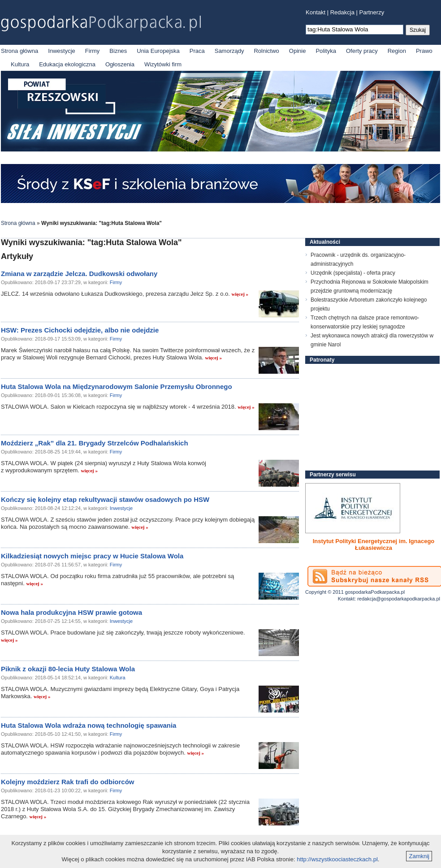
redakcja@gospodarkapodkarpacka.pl (399, 599)
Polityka (326, 51)
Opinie (298, 51)
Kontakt (316, 12)
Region (397, 51)
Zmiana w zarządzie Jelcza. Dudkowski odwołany (79, 274)
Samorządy (229, 51)
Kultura (20, 64)
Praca (197, 51)
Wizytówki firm (163, 64)
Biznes (118, 51)
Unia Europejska (158, 51)
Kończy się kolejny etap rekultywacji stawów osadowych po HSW (105, 499)
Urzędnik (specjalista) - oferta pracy (353, 273)
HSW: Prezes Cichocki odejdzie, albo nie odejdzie (80, 330)
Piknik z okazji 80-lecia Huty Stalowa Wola (68, 669)
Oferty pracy (362, 51)
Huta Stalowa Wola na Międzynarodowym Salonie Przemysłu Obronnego (117, 386)
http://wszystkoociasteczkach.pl (337, 859)
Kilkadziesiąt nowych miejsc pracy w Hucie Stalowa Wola (92, 556)
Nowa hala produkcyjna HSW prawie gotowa (71, 612)
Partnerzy (372, 12)
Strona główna (19, 51)
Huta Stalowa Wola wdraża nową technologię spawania (89, 725)
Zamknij (419, 856)
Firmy (93, 51)
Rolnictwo (266, 51)
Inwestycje (62, 51)
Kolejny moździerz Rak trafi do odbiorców (68, 782)
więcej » (240, 294)
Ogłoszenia (120, 64)
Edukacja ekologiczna (67, 64)
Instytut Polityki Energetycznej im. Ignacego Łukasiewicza (374, 544)
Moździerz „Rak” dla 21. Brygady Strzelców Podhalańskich (95, 443)
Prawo (424, 51)
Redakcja (342, 12)
